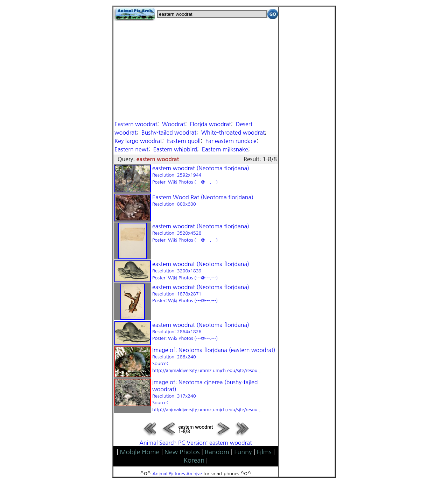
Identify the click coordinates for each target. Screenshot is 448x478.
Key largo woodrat (138, 141)
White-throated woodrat (233, 133)
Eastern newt (131, 149)
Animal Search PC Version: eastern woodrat (195, 443)
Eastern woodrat (136, 124)
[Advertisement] (196, 70)
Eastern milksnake (225, 149)
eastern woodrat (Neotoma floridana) (201, 175)
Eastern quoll (184, 141)
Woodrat (174, 124)
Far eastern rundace (231, 141)
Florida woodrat (211, 124)
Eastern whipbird (175, 149)
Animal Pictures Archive (177, 474)
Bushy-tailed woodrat (169, 133)
